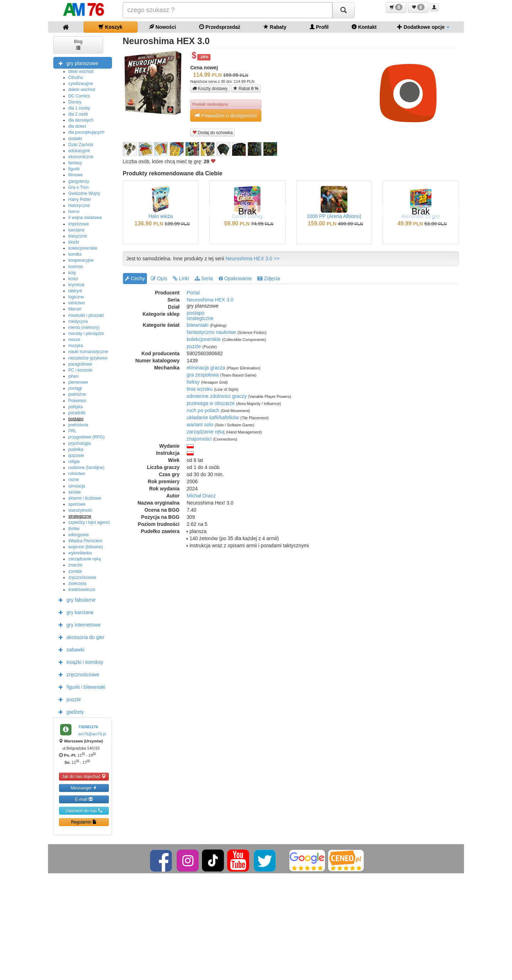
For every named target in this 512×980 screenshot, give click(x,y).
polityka (76, 407)
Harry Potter (80, 199)
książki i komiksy (79, 662)
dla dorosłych (81, 120)
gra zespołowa (203, 375)
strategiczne (80, 516)
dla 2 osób (78, 114)
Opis (159, 278)
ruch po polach (203, 410)
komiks (75, 254)
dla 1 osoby (79, 108)
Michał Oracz (201, 496)
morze (74, 340)
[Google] (307, 860)
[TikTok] (213, 860)
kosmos (76, 267)
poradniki (77, 413)
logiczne (76, 297)
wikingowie (79, 535)
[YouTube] (239, 860)
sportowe (77, 504)
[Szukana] (228, 10)
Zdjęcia (269, 278)
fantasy (75, 163)
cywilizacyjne (81, 84)
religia (74, 462)
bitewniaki (198, 325)
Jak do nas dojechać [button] (84, 776)
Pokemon (77, 401)
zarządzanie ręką (84, 559)
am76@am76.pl (92, 734)
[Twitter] (265, 860)
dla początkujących (86, 132)
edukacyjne (79, 151)
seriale (74, 492)
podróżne (77, 394)
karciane (76, 230)
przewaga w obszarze (211, 403)
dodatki (75, 139)
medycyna (78, 321)
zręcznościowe (82, 577)
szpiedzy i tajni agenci (89, 522)
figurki (74, 169)
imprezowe (79, 224)
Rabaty (275, 27)
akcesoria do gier (80, 637)
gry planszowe (77, 63)
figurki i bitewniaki (80, 687)
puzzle (68, 699)
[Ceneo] (346, 860)
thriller (74, 529)
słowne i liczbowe (85, 498)
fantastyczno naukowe (211, 332)
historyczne (79, 206)
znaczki (75, 565)
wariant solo (200, 425)
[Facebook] (162, 860)
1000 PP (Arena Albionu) (334, 216)
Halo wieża (161, 216)
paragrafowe (80, 364)
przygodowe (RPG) (86, 437)
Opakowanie (235, 278)
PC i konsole (80, 370)
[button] (396, 7)
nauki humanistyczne (88, 352)
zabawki (70, 649)
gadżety (70, 712)
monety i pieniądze (86, 334)
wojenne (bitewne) (86, 547)
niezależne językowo (88, 358)
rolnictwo (77, 474)
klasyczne (78, 236)
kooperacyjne (81, 260)
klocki (74, 242)
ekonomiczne (81, 157)
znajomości (199, 439)
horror (74, 212)
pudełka (76, 449)
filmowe (76, 175)
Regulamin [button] (84, 822)
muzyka (76, 346)
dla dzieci (77, 126)
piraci (73, 376)
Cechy (135, 278)
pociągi (75, 388)
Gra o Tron (78, 187)
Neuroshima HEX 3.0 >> (252, 259)
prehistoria (78, 425)
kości (73, 279)
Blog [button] (78, 44)
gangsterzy (79, 181)
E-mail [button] (84, 799)
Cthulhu (76, 78)
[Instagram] (188, 860)
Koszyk (110, 27)
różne (74, 480)
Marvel (75, 309)
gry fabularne (75, 600)
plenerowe (78, 382)
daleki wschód (82, 90)
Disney (75, 102)
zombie (75, 571)
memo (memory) (84, 327)
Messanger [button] (84, 788)
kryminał (76, 285)
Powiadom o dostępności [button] (226, 115)
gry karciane (74, 612)
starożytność (80, 510)
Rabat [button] (246, 88)
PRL (72, 431)
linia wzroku (200, 389)
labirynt (75, 291)
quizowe (76, 456)
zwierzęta (77, 584)
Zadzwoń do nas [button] (84, 811)
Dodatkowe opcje (423, 27)
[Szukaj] (343, 10)
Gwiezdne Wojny (84, 193)
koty (72, 273)
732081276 (88, 727)
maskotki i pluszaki (86, 315)
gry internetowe (78, 624)
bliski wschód (81, 71)
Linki (181, 278)
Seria (204, 278)
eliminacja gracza (206, 368)
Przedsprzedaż (220, 27)
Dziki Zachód (81, 145)
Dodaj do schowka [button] (212, 132)
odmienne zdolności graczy (217, 396)
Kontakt (364, 27)
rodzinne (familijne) (86, 468)
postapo (76, 419)
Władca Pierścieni (85, 541)
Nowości (162, 27)
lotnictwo (77, 303)
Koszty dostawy (210, 89)
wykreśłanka (80, 553)
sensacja (77, 486)
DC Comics (79, 96)
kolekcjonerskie (83, 248)
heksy (193, 382)
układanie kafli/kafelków (213, 417)
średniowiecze (82, 590)
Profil (319, 27)
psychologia (79, 443)
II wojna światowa (85, 218)
